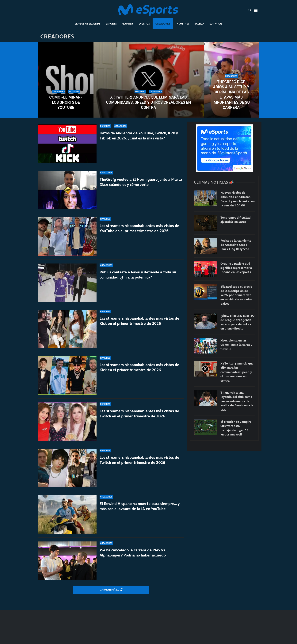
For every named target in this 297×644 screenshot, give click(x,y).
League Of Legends (88, 24)
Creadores (163, 24)
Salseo (199, 24)
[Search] (250, 10)
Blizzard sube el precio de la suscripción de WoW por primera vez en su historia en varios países (236, 295)
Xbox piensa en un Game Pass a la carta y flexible (236, 345)
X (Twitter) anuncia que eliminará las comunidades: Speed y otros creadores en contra (148, 102)
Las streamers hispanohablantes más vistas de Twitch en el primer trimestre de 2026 (139, 414)
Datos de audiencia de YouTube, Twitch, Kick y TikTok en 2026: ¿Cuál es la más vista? (139, 136)
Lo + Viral (216, 24)
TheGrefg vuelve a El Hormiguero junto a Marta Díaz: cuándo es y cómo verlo (141, 182)
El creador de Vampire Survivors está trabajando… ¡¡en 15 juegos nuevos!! (236, 428)
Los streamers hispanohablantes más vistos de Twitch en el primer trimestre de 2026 (139, 460)
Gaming (128, 24)
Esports (111, 24)
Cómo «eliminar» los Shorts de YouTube (66, 102)
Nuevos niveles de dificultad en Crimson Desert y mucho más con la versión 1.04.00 (238, 199)
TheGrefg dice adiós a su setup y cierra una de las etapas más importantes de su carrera (231, 95)
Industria (182, 24)
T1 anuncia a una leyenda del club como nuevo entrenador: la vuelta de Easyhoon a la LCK (237, 401)
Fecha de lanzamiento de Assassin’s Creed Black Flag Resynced (236, 245)
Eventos (144, 24)
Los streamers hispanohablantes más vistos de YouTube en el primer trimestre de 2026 (139, 228)
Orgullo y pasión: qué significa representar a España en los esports (236, 268)
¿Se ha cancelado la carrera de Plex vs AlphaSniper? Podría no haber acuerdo (133, 553)
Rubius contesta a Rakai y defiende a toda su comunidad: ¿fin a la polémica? (138, 275)
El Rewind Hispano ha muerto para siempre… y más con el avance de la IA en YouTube (140, 506)
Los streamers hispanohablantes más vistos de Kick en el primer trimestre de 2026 (139, 367)
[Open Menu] (256, 10)
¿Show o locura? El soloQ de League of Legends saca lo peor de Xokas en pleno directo (238, 322)
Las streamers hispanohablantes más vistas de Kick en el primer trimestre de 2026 (139, 321)
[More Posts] (111, 590)
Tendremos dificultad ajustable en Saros (236, 220)
